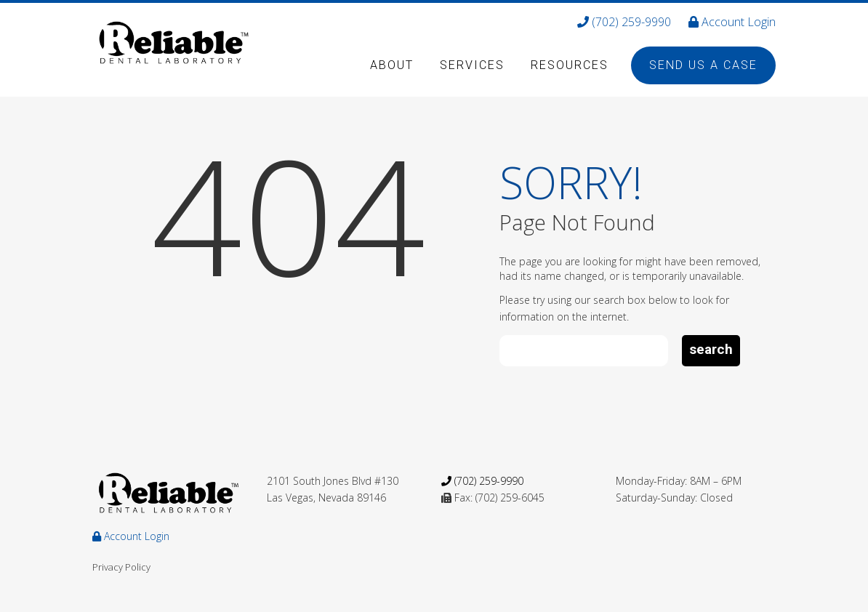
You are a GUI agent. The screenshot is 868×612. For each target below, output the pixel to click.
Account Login (732, 22)
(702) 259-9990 (624, 22)
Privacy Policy (121, 567)
